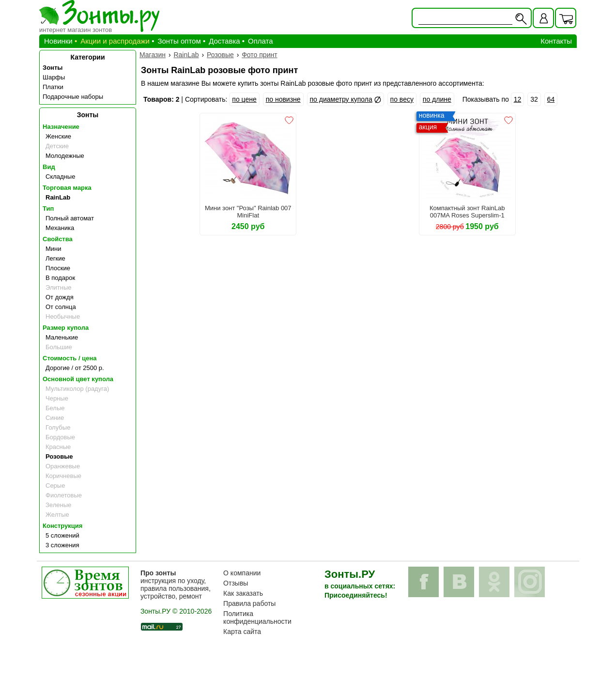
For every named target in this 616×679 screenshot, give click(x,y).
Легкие (55, 258)
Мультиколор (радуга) (77, 389)
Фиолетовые (64, 495)
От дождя (60, 297)
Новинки (58, 41)
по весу (402, 99)
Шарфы (54, 77)
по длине (437, 99)
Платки (53, 87)
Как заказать (243, 593)
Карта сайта (242, 632)
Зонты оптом (179, 41)
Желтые (57, 515)
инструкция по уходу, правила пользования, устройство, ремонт (176, 585)
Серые (55, 486)
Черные (57, 398)
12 (518, 99)
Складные (60, 177)
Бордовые (60, 437)
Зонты (53, 68)
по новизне (283, 99)
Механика (60, 228)
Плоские (58, 268)
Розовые (59, 456)
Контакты (556, 41)
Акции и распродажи (115, 41)
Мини (54, 249)
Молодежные (65, 156)
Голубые (58, 427)
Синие (55, 418)
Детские (57, 146)
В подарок (60, 278)
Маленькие (62, 337)
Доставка (224, 41)
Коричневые (63, 476)
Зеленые (58, 505)
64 (551, 99)
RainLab (58, 197)
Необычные (63, 316)
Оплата (261, 41)
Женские (58, 136)
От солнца (61, 307)
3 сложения (62, 545)
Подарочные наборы (73, 97)
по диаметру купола (341, 99)
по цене (244, 99)
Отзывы (236, 583)
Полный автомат (70, 218)
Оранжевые (63, 466)
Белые (55, 408)
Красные (58, 447)
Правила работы (249, 603)
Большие (59, 347)
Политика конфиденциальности (257, 617)
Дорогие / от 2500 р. (75, 368)
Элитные (58, 287)
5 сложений (62, 535)
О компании (242, 573)
